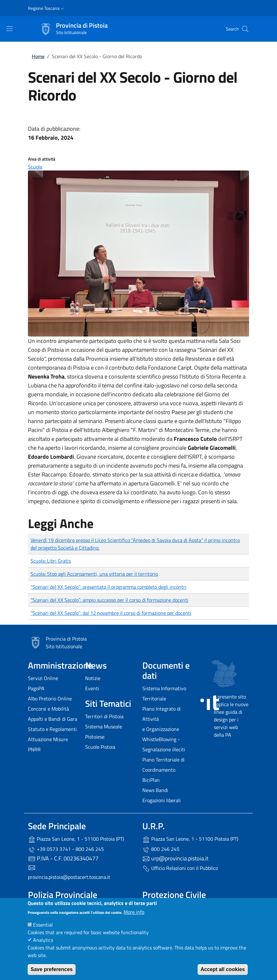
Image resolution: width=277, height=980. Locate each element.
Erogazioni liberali (162, 800)
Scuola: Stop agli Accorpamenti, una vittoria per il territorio (94, 574)
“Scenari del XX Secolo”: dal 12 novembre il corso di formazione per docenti (111, 613)
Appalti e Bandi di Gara (53, 719)
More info (134, 912)
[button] (47, 8)
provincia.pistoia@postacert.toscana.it (69, 877)
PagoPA (36, 688)
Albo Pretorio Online (50, 699)
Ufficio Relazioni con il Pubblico (180, 868)
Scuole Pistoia (100, 747)
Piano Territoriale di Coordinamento (163, 765)
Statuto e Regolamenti (52, 729)
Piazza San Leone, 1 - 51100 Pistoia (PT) (76, 839)
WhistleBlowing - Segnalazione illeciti (164, 744)
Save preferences (52, 969)
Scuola (35, 167)
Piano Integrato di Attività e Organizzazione (162, 719)
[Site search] (245, 29)
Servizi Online (43, 678)
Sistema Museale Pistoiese (104, 732)
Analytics (43, 940)
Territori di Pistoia (104, 716)
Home (38, 56)
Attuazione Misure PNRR (48, 744)
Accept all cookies (223, 969)
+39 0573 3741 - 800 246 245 (66, 849)
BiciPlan (151, 780)
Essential (43, 925)
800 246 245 (161, 849)
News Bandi (155, 790)
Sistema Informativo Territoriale (164, 693)
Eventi (92, 688)
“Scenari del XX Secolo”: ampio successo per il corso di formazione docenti (109, 600)
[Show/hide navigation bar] (10, 29)
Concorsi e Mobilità (48, 709)
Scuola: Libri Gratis (51, 561)
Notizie (93, 678)
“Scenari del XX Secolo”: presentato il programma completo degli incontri (108, 587)
